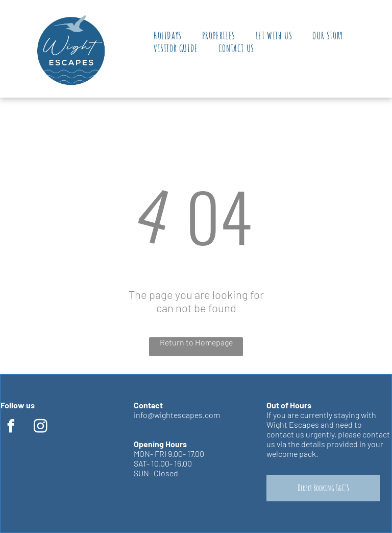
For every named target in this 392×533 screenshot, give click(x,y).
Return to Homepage (196, 342)
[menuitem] (168, 36)
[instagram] (40, 427)
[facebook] (11, 427)
